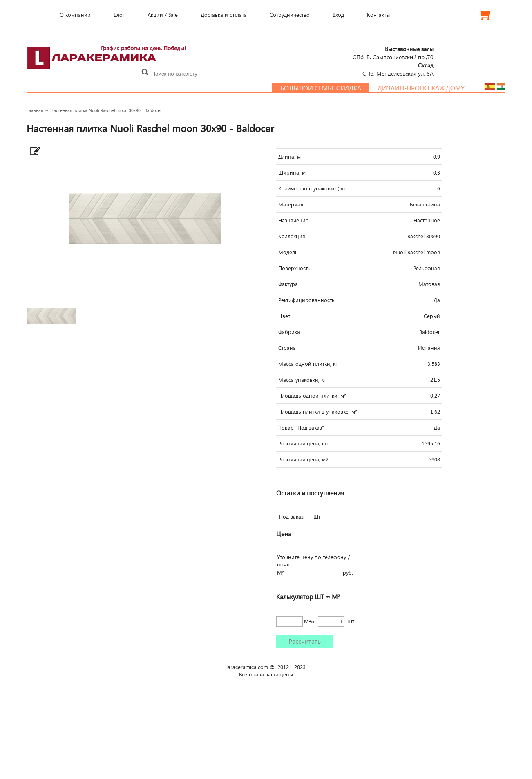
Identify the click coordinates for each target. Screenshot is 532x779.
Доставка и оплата (224, 15)
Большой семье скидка (328, 88)
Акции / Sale (163, 15)
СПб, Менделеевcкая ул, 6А (398, 69)
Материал (291, 204)
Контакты (378, 15)
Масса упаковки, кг (302, 380)
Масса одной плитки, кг (308, 364)
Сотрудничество (290, 15)
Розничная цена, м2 (303, 459)
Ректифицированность (306, 300)
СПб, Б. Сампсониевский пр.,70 (393, 53)
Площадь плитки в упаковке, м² (318, 412)
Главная (35, 110)
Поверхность (294, 268)
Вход (338, 15)
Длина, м (289, 157)
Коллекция (292, 236)
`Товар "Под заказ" (301, 428)
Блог (119, 15)
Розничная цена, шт (303, 443)
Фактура (288, 284)
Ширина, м (292, 172)
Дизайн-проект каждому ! (430, 88)
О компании (75, 15)
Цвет (284, 316)
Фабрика (289, 332)
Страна (287, 348)
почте (284, 564)
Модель (288, 252)
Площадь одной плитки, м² (312, 396)
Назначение (293, 220)
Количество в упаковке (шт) (313, 188)
